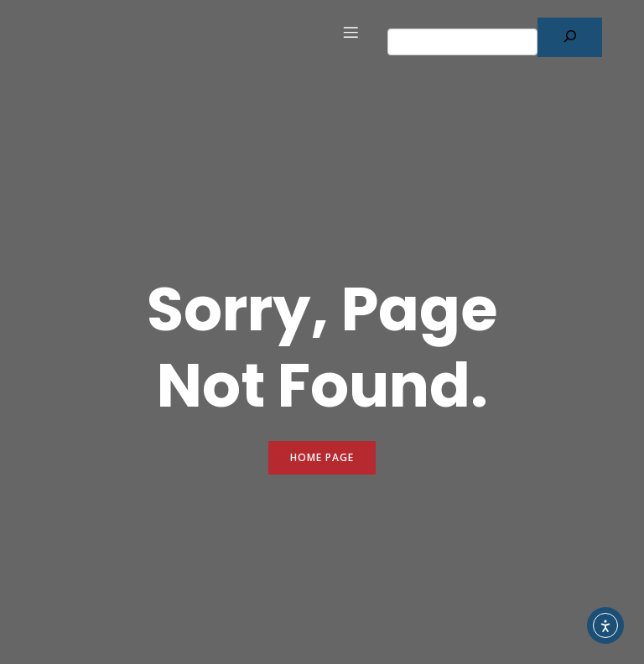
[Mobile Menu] (351, 32)
